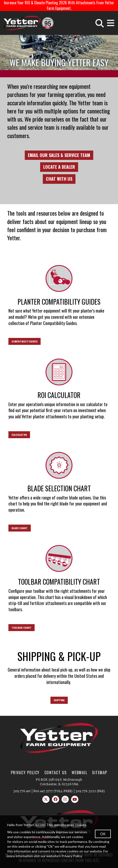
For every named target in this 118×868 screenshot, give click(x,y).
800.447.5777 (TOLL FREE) (53, 791)
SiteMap (100, 773)
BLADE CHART (20, 528)
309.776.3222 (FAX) (90, 791)
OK (103, 834)
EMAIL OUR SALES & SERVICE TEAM (59, 155)
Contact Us (56, 773)
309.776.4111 (22, 791)
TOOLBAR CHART (22, 627)
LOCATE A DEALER (59, 167)
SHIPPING (59, 700)
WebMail (80, 773)
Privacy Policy (25, 773)
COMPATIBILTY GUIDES (25, 341)
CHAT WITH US (59, 179)
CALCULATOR (19, 435)
